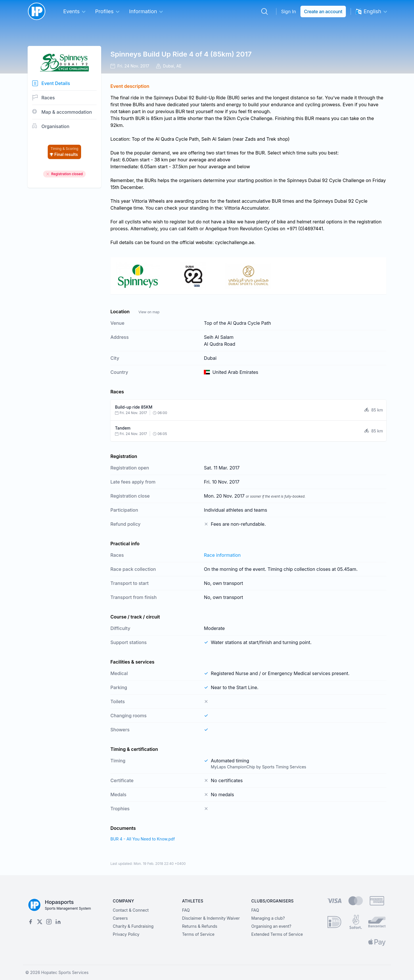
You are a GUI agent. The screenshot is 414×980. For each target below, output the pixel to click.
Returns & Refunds (200, 926)
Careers (120, 918)
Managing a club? (268, 918)
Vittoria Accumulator (247, 208)
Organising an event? (271, 926)
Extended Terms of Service (277, 934)
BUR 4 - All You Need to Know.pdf (143, 839)
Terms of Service (198, 934)
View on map (149, 312)
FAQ (186, 910)
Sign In (289, 11)
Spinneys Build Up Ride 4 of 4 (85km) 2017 (181, 54)
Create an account (323, 11)
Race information (222, 555)
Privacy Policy (126, 934)
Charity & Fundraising (133, 926)
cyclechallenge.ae (235, 242)
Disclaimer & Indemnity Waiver (211, 918)
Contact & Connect (131, 910)
